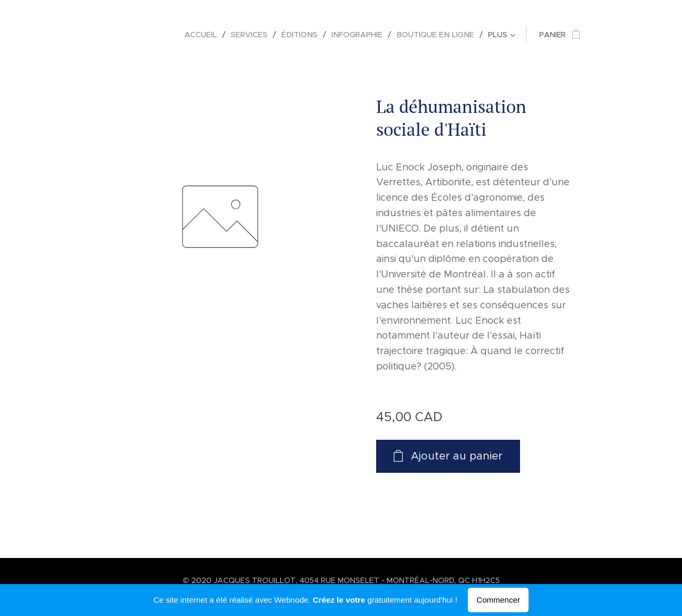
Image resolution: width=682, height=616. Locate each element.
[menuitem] (212, 35)
